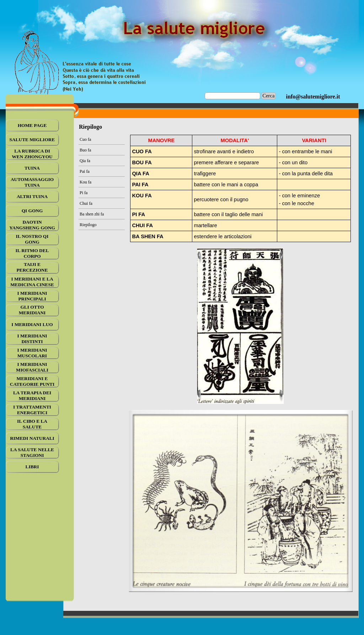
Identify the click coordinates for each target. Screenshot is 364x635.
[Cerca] (233, 96)
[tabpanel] (313, 97)
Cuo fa (85, 139)
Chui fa (86, 203)
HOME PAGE (32, 125)
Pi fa (84, 193)
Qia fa (85, 161)
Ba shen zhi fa (92, 214)
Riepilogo (88, 225)
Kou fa (85, 182)
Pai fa (85, 171)
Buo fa (85, 150)
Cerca (268, 96)
